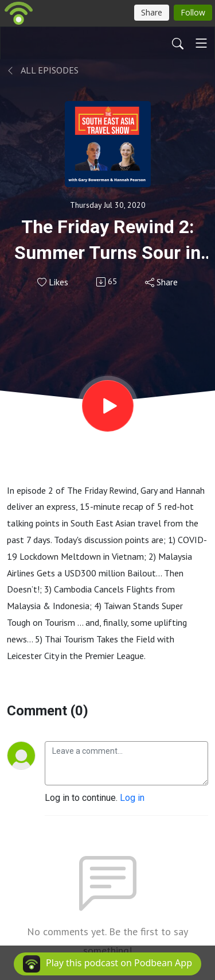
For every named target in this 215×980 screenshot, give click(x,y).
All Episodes (43, 70)
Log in (132, 798)
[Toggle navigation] (201, 43)
